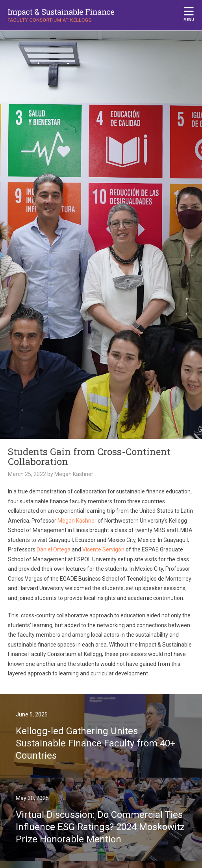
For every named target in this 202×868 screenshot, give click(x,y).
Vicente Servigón (103, 549)
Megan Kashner (77, 521)
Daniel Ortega (54, 549)
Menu (189, 14)
